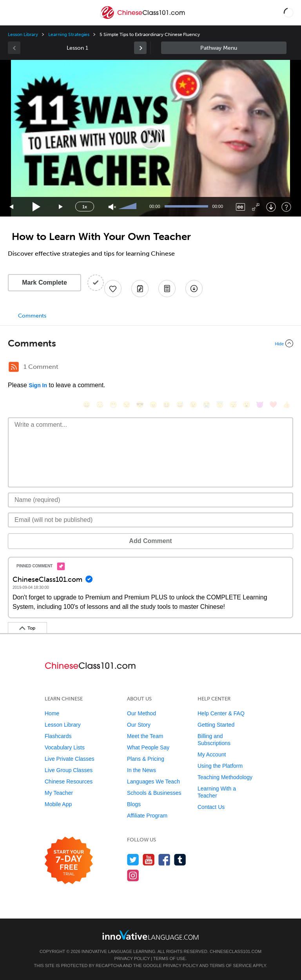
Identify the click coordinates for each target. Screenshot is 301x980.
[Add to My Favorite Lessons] (113, 289)
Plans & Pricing (146, 759)
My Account (212, 754)
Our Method (141, 713)
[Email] (150, 520)
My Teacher (59, 793)
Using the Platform (220, 766)
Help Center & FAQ (221, 713)
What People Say (148, 747)
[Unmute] (112, 207)
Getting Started (216, 725)
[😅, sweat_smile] (180, 405)
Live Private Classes (70, 759)
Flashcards (58, 736)
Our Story (139, 725)
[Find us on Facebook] (164, 860)
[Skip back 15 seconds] (12, 207)
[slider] (129, 207)
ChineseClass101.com (236, 951)
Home (52, 713)
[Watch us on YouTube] (149, 860)
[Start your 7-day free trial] (69, 861)
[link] (140, 48)
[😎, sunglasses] (140, 405)
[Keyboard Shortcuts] (286, 207)
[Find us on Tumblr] (180, 860)
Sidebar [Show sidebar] (224, 48)
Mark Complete (44, 282)
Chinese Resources (69, 781)
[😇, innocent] (220, 405)
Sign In (38, 385)
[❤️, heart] (273, 405)
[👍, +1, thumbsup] (286, 405)
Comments (32, 316)
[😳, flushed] (100, 405)
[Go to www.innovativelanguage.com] (150, 935)
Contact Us (211, 807)
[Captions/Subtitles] (240, 207)
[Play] (37, 207)
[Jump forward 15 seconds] (61, 207)
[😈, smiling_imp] (260, 405)
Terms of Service (231, 966)
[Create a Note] (140, 289)
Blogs (134, 804)
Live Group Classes (69, 770)
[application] (150, 138)
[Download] (271, 207)
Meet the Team (145, 736)
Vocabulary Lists (65, 747)
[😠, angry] (153, 405)
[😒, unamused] (127, 405)
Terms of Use (170, 958)
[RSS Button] (14, 367)
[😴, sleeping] (233, 405)
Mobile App (58, 804)
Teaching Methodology (225, 777)
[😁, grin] (113, 405)
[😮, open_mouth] (247, 405)
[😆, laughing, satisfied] (167, 405)
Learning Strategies (69, 34)
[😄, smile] (87, 405)
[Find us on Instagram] (133, 875)
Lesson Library (23, 34)
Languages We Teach (153, 781)
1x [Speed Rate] (85, 207)
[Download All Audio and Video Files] (194, 289)
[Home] (143, 18)
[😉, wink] (193, 405)
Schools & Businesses (154, 793)
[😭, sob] (207, 405)
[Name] (150, 500)
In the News (141, 770)
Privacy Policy (132, 958)
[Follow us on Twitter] (133, 860)
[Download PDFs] (167, 289)
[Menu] (13, 13)
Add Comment (150, 541)
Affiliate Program (147, 816)
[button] (289, 13)
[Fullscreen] (256, 207)
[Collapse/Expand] (150, 343)
